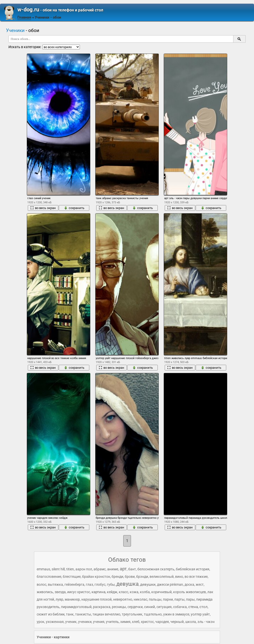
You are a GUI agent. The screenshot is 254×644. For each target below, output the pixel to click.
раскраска (102, 607)
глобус (100, 584)
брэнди (142, 577)
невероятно (123, 599)
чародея (162, 622)
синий (150, 607)
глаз (89, 584)
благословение (49, 577)
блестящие (72, 577)
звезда (60, 592)
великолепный (162, 577)
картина (98, 592)
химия (125, 622)
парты (179, 599)
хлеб (136, 622)
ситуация (164, 607)
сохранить (74, 208)
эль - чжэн (206, 622)
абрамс (100, 569)
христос (147, 622)
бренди (117, 577)
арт (123, 569)
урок (41, 622)
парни (168, 599)
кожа (134, 592)
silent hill (58, 569)
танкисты (83, 614)
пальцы (155, 599)
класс (124, 592)
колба (145, 592)
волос (42, 584)
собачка (180, 607)
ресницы (119, 607)
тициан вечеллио (106, 614)
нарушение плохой (96, 599)
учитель (112, 622)
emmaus (43, 569)
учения (99, 622)
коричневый (161, 592)
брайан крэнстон (96, 577)
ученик (71, 622)
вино (179, 577)
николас (141, 599)
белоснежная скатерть (156, 569)
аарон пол (84, 569)
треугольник (132, 614)
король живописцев (190, 592)
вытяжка (55, 584)
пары (190, 599)
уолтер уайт (200, 614)
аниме (113, 569)
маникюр (72, 599)
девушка (127, 584)
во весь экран (43, 208)
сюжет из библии (51, 614)
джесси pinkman (170, 584)
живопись (45, 592)
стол (204, 607)
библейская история (193, 569)
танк (70, 614)
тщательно (153, 614)
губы (111, 584)
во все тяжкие (196, 577)
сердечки (135, 607)
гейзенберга (74, 584)
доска (189, 584)
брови (130, 577)
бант (132, 569)
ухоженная (55, 622)
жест (200, 584)
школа (191, 622)
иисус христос (79, 592)
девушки (148, 584)
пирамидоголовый (76, 607)
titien (70, 569)
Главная (24, 17)
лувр (59, 599)
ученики (85, 622)
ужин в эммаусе (176, 614)
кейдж (112, 592)
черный (177, 622)
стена (193, 607)
